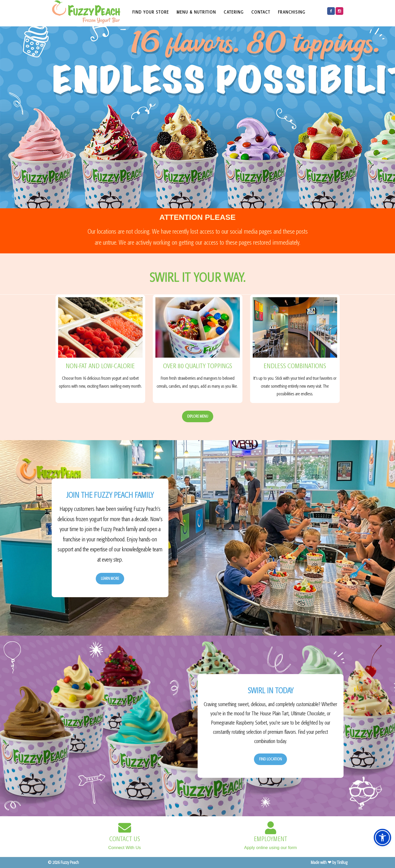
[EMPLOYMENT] (271, 828)
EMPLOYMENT (271, 839)
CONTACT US (125, 839)
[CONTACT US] (125, 828)
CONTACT (261, 12)
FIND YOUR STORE (151, 12)
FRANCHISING (292, 12)
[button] (382, 838)
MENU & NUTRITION (196, 12)
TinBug (342, 862)
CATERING (234, 12)
